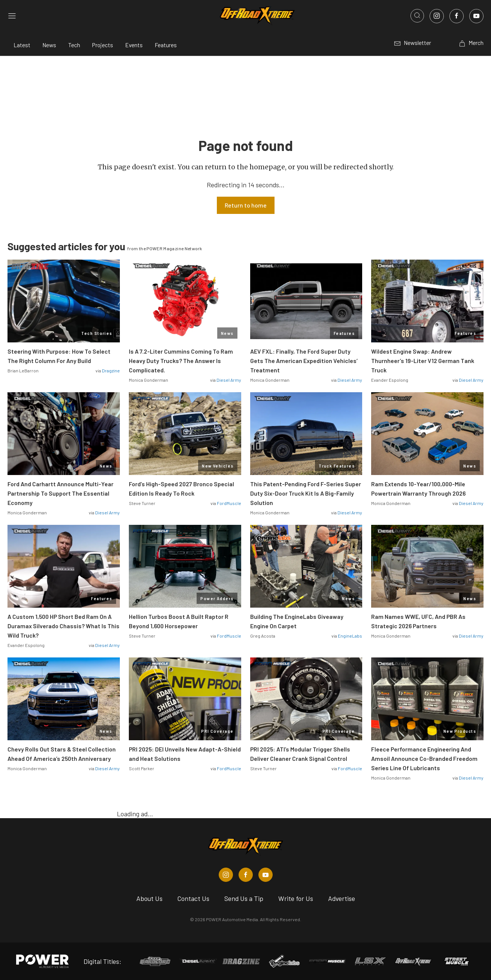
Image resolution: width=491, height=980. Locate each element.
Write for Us (296, 898)
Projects (103, 45)
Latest (22, 45)
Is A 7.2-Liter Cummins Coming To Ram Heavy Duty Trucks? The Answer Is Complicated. (181, 361)
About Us (149, 898)
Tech (74, 45)
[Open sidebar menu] (12, 16)
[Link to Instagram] (437, 16)
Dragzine (111, 370)
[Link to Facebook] (457, 16)
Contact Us (193, 898)
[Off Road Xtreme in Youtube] (266, 875)
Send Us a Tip (244, 898)
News (49, 45)
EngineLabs (350, 636)
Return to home (246, 205)
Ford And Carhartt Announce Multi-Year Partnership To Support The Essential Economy (60, 493)
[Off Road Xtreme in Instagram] (226, 875)
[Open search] (417, 16)
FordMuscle (229, 503)
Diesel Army (229, 380)
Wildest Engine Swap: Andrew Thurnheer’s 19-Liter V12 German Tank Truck (423, 361)
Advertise (342, 898)
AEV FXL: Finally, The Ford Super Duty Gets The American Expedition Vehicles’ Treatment (304, 361)
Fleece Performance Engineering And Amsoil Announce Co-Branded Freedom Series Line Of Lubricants (424, 758)
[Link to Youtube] (476, 16)
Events (134, 45)
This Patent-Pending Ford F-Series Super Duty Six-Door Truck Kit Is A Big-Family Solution (306, 493)
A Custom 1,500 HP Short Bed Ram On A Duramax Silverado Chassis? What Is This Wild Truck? (63, 626)
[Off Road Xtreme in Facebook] (246, 875)
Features (166, 45)
